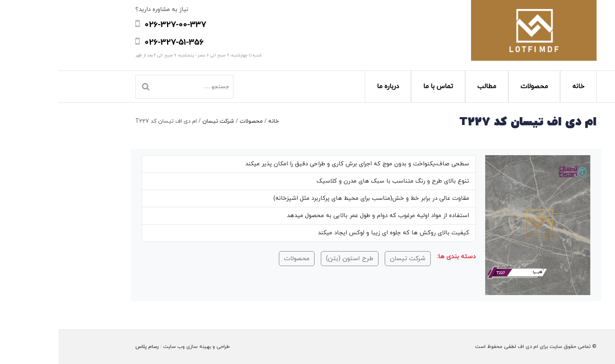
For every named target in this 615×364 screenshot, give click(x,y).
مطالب (428, 87)
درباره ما (329, 87)
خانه (520, 87)
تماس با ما (380, 87)
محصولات (476, 87)
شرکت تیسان (160, 121)
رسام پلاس (89, 347)
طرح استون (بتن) (291, 259)
